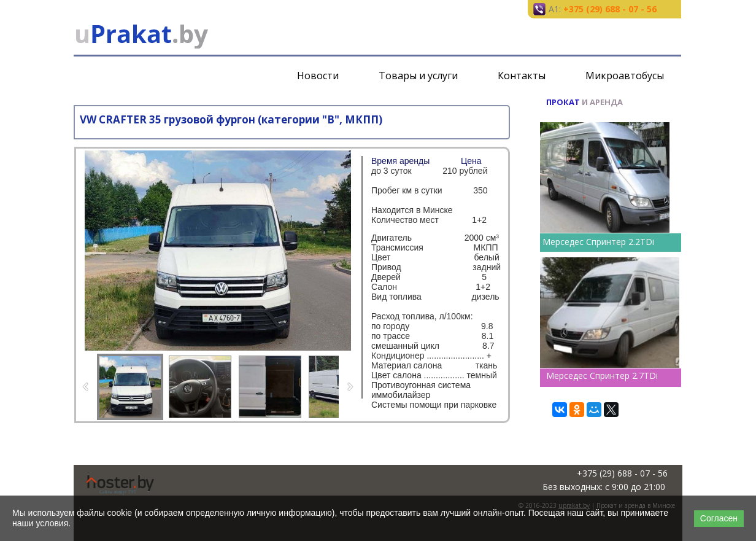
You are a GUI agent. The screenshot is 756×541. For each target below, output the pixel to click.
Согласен (719, 518)
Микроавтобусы (625, 76)
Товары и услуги (418, 76)
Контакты (522, 76)
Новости (318, 76)
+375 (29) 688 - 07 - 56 (610, 9)
